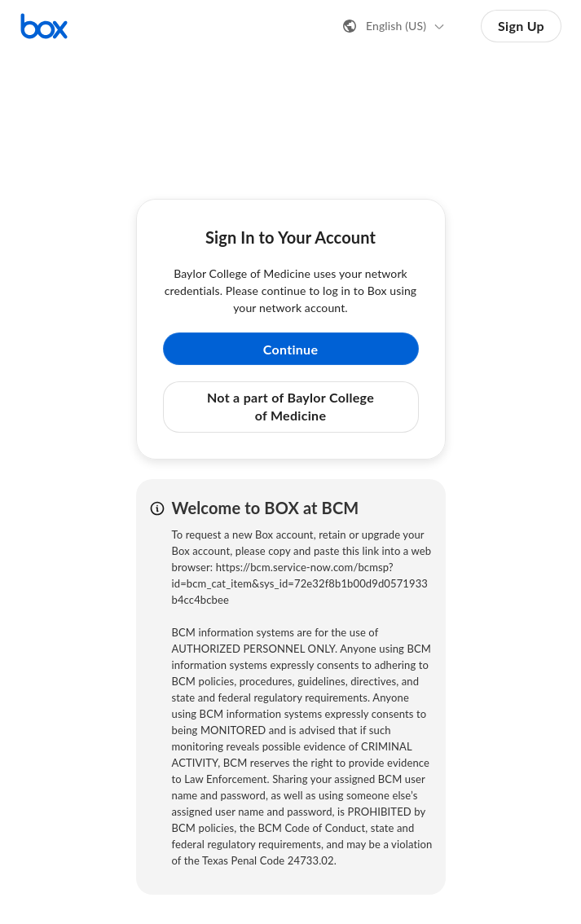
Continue (291, 349)
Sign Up (521, 26)
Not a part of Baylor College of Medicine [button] (290, 406)
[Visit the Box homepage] (44, 26)
